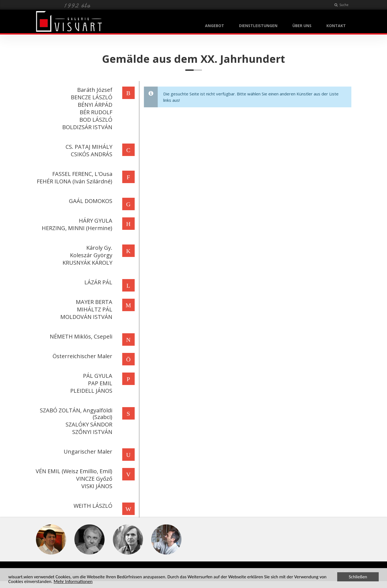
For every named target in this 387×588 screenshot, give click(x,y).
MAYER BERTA (93, 302)
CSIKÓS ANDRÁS (91, 154)
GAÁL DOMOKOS (90, 201)
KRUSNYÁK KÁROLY (87, 263)
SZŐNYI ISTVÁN (91, 432)
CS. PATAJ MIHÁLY (88, 147)
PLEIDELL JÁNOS (90, 391)
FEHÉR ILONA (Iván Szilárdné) (74, 181)
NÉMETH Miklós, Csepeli (80, 336)
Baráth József (94, 90)
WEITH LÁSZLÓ (92, 506)
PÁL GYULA (97, 376)
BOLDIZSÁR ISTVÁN (86, 127)
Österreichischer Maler (82, 356)
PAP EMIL (99, 383)
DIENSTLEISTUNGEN (258, 26)
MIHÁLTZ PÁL (94, 309)
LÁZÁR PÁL (98, 282)
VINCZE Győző (93, 479)
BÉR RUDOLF (95, 112)
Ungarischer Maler (87, 452)
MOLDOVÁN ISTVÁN (85, 317)
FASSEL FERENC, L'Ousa (81, 174)
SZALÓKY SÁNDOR (88, 424)
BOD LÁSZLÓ (95, 120)
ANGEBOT (215, 26)
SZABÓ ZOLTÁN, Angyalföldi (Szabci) (75, 414)
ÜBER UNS (302, 26)
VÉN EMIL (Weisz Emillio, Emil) (73, 471)
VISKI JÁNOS (96, 486)
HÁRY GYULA (95, 221)
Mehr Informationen (73, 582)
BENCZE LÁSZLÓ (91, 97)
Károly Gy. (98, 248)
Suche (341, 5)
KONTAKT (336, 26)
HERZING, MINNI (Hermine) (76, 228)
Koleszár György (90, 255)
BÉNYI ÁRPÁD (94, 105)
